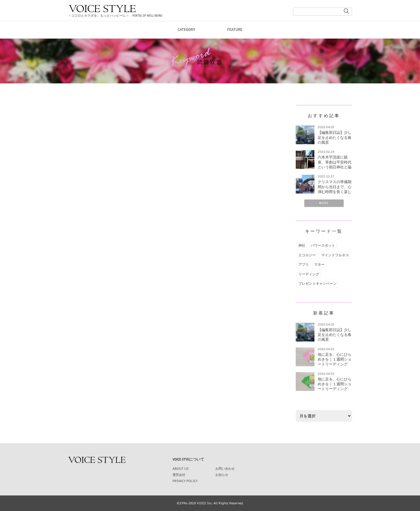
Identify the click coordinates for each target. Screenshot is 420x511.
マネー (319, 265)
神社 (302, 246)
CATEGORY (186, 32)
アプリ (304, 265)
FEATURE (235, 32)
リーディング (309, 274)
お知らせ (222, 475)
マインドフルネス (335, 255)
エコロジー (307, 255)
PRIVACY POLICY (185, 481)
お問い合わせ (225, 469)
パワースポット (323, 246)
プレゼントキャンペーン (318, 284)
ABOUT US (181, 469)
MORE (324, 203)
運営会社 (179, 475)
